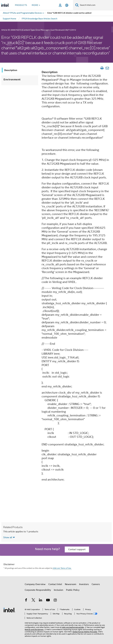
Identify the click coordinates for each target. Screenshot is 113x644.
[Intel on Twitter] (33, 601)
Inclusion (58, 590)
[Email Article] (107, 68)
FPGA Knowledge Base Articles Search (40, 19)
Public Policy (73, 590)
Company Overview (35, 584)
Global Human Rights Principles (85, 632)
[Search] (77, 5)
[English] (67, 5)
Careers (96, 584)
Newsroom (71, 584)
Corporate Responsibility (38, 590)
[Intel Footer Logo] (9, 610)
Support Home (9, 19)
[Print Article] (102, 68)
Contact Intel (55, 584)
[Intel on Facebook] (26, 601)
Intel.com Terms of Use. (62, 568)
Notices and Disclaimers (34, 629)
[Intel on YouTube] (48, 601)
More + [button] (36, 5)
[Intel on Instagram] (55, 601)
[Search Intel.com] (96, 5)
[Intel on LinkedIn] (41, 601)
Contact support (77, 549)
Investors (84, 584)
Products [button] (21, 5)
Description (11, 70)
